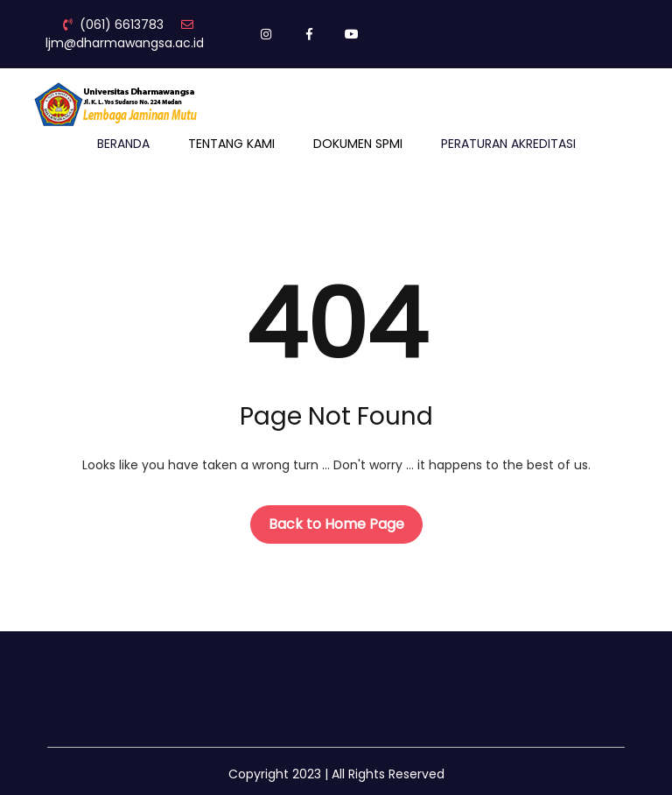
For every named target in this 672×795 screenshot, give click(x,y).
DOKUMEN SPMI (358, 144)
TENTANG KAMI (231, 144)
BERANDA (123, 144)
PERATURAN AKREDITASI (508, 144)
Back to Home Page (336, 524)
